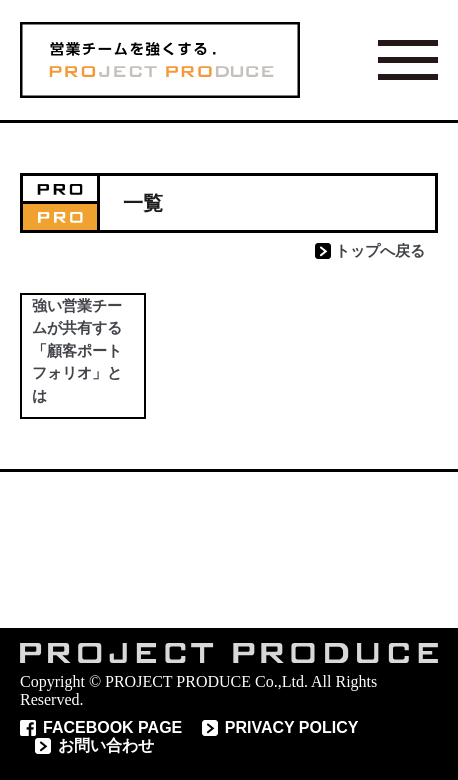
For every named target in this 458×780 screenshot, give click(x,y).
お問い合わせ (106, 745)
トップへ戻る (380, 250)
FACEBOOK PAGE (112, 727)
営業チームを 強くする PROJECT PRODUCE (160, 60)
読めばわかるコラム (229, 550)
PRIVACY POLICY (292, 727)
